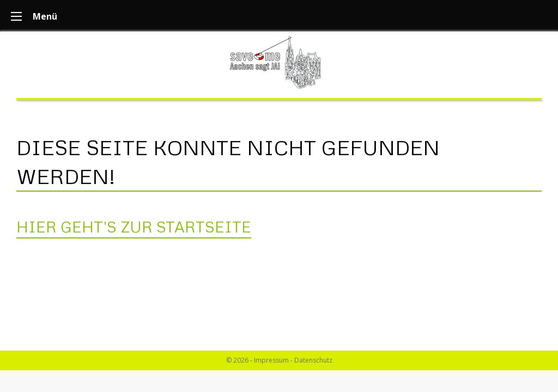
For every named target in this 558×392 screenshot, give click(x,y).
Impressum (271, 360)
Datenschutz (313, 360)
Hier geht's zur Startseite (134, 226)
